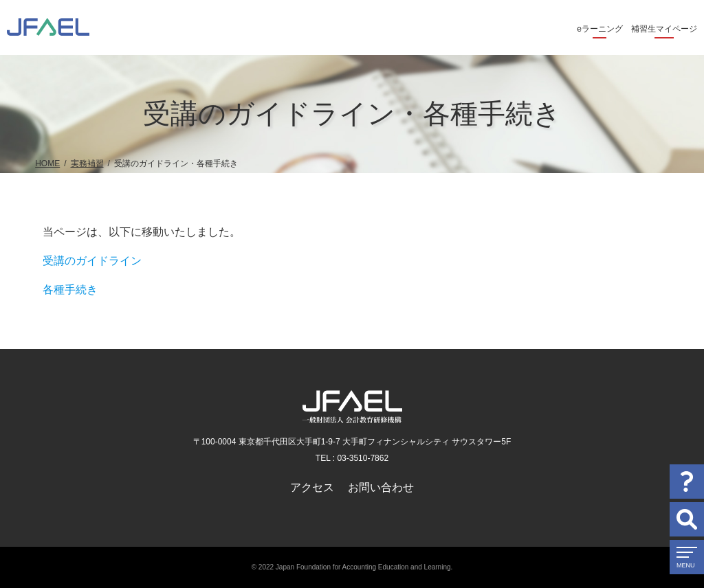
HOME (47, 163)
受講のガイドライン (92, 261)
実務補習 (87, 163)
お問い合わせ (381, 487)
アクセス (312, 487)
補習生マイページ (664, 29)
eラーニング (600, 29)
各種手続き (70, 290)
